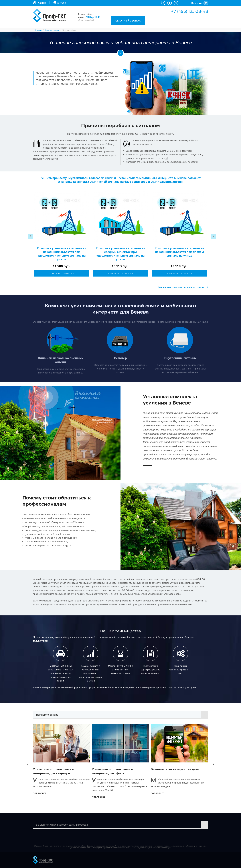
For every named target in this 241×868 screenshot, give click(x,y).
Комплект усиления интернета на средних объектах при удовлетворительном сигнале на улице (121, 254)
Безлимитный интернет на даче (175, 770)
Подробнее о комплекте (62, 274)
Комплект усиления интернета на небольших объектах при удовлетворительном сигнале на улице (62, 254)
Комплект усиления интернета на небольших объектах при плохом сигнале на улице (179, 252)
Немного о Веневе (47, 715)
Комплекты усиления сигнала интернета (181, 287)
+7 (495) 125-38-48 (190, 11)
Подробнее (40, 794)
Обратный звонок (128, 21)
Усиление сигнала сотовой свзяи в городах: (62, 825)
